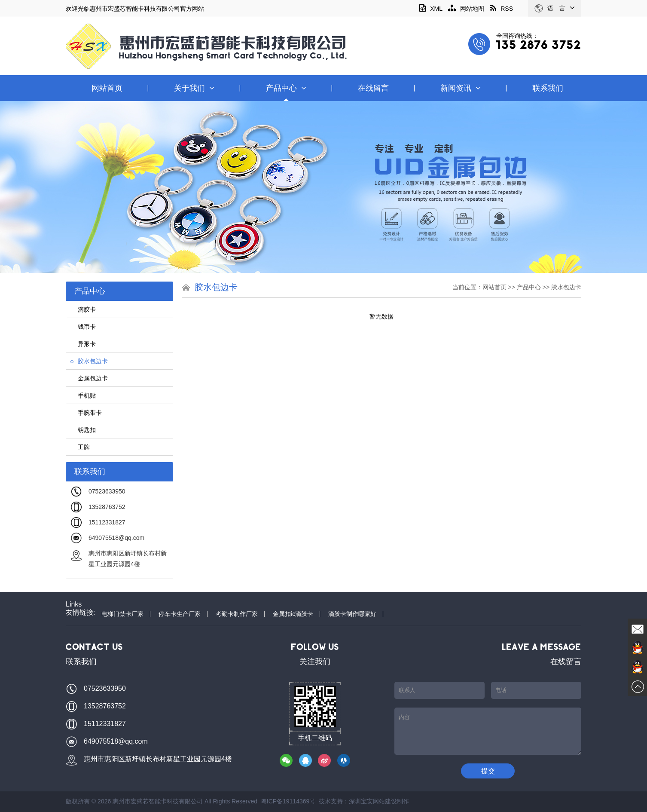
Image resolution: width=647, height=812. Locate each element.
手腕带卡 (86, 413)
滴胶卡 (83, 309)
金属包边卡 (89, 378)
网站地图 (466, 9)
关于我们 (194, 88)
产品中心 (286, 88)
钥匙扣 (83, 430)
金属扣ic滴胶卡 (293, 614)
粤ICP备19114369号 (288, 801)
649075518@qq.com (116, 538)
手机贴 (83, 395)
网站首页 (107, 88)
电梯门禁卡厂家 (122, 614)
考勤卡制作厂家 (237, 614)
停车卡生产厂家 (180, 614)
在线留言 (373, 88)
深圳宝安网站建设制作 (379, 801)
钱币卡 (83, 327)
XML (431, 9)
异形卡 (83, 344)
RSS (502, 9)
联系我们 (548, 88)
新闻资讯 (461, 88)
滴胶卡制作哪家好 (352, 614)
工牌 (80, 447)
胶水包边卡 (89, 361)
